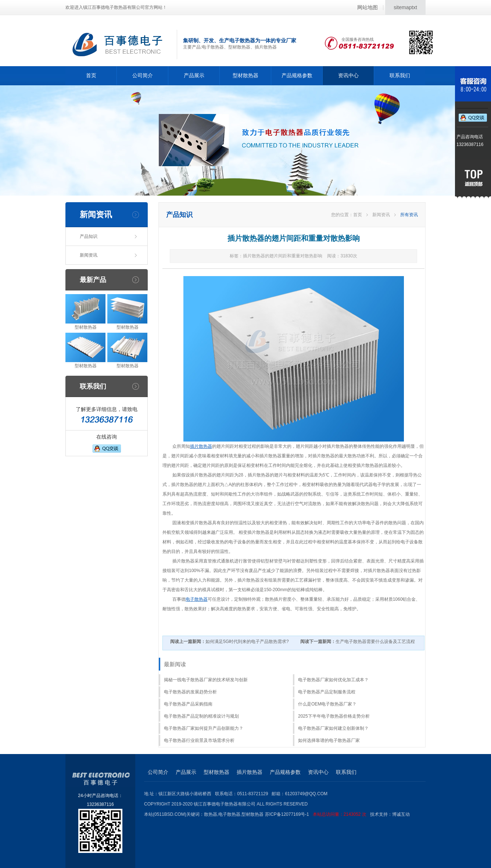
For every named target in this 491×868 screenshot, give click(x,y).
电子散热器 (197, 599)
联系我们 (400, 75)
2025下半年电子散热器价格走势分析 (334, 716)
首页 (91, 75)
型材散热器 (246, 75)
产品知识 (89, 236)
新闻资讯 (89, 255)
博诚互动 (401, 814)
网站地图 (368, 7)
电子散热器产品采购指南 (188, 704)
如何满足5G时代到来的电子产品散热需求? (230, 642)
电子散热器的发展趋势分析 (190, 692)
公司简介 (143, 75)
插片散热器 (201, 446)
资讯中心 (348, 75)
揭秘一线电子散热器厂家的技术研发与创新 (206, 680)
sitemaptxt (405, 7)
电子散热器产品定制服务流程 (327, 692)
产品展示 (194, 75)
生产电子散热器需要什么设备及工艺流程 (358, 642)
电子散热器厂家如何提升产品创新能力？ (204, 728)
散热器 (211, 814)
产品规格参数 (297, 75)
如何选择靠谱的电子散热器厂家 (329, 740)
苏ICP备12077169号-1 (318, 814)
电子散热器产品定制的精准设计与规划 (201, 716)
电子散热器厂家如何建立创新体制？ (333, 728)
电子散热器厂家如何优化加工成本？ (333, 680)
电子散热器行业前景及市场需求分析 (199, 740)
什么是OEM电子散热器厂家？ (327, 704)
